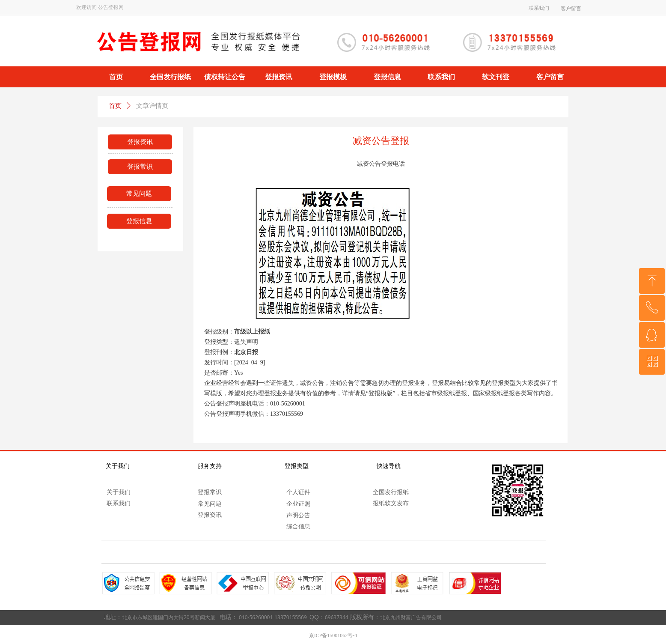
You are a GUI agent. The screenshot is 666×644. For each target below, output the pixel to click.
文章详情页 (152, 106)
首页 (115, 106)
